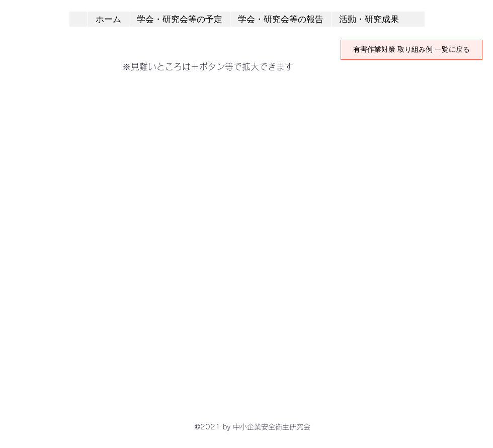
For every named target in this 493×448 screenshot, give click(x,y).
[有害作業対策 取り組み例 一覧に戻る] (412, 50)
